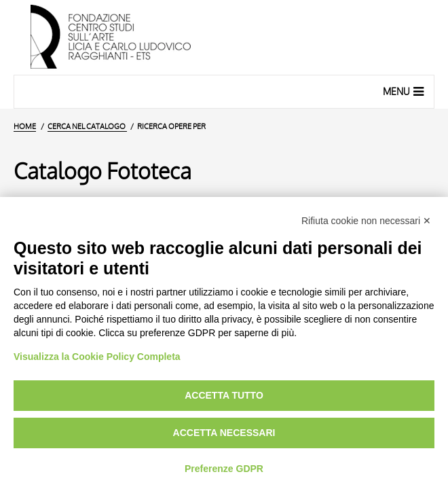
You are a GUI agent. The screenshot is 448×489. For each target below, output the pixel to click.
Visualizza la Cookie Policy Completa (97, 357)
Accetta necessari (224, 433)
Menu (405, 91)
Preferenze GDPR (224, 469)
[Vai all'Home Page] (224, 37)
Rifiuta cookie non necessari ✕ (366, 221)
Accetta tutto (224, 395)
